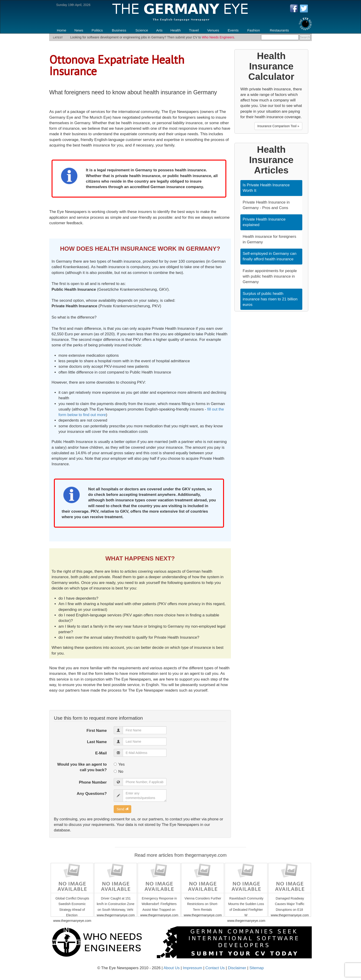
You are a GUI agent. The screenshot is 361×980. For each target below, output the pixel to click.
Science (142, 30)
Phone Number (93, 782)
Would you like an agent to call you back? (82, 767)
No (119, 772)
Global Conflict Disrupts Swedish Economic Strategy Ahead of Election (72, 907)
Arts (159, 30)
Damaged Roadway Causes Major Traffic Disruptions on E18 (290, 904)
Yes (119, 764)
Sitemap (256, 968)
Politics (97, 30)
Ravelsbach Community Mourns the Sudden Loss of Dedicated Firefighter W (246, 907)
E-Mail (101, 753)
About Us (172, 968)
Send (123, 809)
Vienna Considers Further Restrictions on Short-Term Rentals (203, 904)
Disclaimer (237, 968)
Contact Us (215, 968)
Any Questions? (92, 794)
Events (233, 30)
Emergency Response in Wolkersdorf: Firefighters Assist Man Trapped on (159, 904)
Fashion (254, 30)
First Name (97, 731)
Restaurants (279, 30)
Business (119, 30)
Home (62, 30)
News (79, 30)
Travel (194, 30)
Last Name (97, 742)
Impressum (192, 968)
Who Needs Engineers (218, 37)
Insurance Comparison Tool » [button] (278, 126)
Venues (213, 30)
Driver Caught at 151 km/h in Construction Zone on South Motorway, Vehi (115, 904)
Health (176, 30)
